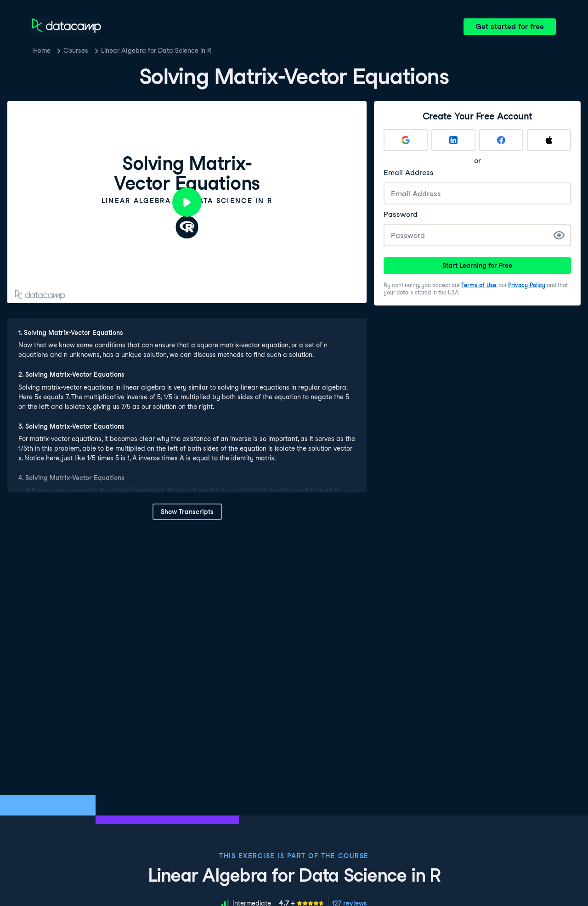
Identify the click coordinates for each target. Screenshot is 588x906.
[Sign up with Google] (406, 140)
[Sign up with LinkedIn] (453, 140)
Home (42, 51)
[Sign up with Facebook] (501, 140)
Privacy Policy (527, 285)
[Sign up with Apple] (549, 140)
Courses (76, 51)
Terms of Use (479, 285)
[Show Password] (559, 235)
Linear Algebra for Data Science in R (156, 51)
